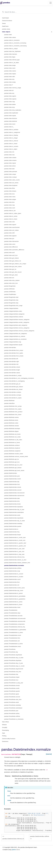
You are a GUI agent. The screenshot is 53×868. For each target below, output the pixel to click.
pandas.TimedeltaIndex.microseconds (15, 618)
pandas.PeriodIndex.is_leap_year (14, 683)
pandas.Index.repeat (10, 163)
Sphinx (14, 850)
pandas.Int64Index (9, 289)
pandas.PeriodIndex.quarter (12, 691)
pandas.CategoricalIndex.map (13, 342)
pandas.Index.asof (9, 253)
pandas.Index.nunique (10, 177)
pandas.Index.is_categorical (12, 132)
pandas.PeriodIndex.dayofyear (13, 660)
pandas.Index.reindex (10, 158)
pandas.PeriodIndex (10, 649)
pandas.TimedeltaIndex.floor (12, 638)
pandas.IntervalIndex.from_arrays (14, 350)
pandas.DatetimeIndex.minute (13, 487)
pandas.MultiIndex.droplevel (12, 448)
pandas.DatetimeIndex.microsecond (14, 493)
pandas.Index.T (9, 85)
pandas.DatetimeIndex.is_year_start (14, 549)
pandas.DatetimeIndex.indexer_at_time (15, 560)
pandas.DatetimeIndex (11, 473)
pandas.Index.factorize (11, 118)
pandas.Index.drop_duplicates (13, 110)
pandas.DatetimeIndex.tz (11, 529)
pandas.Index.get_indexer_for (13, 261)
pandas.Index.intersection (11, 241)
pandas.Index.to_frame (11, 219)
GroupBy (5, 727)
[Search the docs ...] (26, 12)
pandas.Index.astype (10, 199)
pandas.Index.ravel (10, 208)
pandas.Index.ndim (10, 77)
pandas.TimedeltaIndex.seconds (13, 616)
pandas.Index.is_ (9, 127)
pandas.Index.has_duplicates (12, 51)
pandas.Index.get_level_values (13, 267)
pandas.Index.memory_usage (13, 88)
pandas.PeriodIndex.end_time (13, 672)
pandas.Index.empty (10, 82)
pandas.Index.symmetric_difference (14, 250)
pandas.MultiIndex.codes (11, 423)
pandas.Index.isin (9, 278)
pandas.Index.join (9, 239)
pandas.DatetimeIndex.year (12, 476)
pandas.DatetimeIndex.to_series (13, 602)
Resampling (5, 730)
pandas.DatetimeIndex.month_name (14, 588)
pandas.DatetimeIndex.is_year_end (14, 551)
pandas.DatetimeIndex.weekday (13, 523)
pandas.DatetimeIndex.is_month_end (15, 540)
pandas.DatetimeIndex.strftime (13, 568)
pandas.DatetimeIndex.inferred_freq (14, 557)
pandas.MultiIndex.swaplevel (12, 451)
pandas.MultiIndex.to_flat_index (13, 440)
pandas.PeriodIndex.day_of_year (14, 663)
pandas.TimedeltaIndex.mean (13, 646)
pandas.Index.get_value (11, 275)
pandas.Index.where (10, 166)
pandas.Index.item (9, 202)
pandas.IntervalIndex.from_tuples (14, 353)
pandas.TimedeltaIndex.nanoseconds (15, 621)
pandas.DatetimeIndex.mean (12, 607)
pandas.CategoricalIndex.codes (13, 311)
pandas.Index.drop (9, 107)
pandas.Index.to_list (10, 211)
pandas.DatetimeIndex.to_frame (13, 604)
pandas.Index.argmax (10, 99)
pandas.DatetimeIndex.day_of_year (14, 510)
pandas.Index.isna (9, 194)
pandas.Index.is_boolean (11, 130)
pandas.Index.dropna (10, 191)
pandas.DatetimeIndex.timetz (12, 504)
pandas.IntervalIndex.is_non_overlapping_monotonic (19, 378)
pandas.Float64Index (10, 294)
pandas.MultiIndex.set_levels (12, 434)
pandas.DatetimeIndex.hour (12, 484)
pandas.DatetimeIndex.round (12, 579)
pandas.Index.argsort (10, 225)
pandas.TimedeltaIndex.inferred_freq (15, 627)
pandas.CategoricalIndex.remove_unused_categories (19, 331)
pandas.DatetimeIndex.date (12, 498)
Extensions (5, 741)
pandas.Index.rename (10, 160)
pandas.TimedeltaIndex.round (13, 635)
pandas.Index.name (10, 68)
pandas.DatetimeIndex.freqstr (13, 535)
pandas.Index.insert (10, 124)
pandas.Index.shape (10, 65)
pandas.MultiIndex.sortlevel (12, 445)
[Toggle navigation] (51, 3)
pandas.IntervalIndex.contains (13, 392)
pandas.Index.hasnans (11, 54)
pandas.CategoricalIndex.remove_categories (17, 328)
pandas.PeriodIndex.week (11, 702)
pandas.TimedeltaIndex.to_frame (13, 644)
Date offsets (6, 722)
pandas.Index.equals (10, 116)
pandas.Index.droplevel (11, 185)
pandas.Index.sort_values (11, 230)
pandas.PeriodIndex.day (11, 652)
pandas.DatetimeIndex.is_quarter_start (15, 543)
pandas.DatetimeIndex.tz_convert (14, 574)
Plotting (4, 736)
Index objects (6, 32)
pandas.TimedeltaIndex (11, 610)
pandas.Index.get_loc (10, 269)
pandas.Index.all (9, 90)
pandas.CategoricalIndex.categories (14, 314)
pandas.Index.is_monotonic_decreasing (15, 46)
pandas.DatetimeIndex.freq (12, 532)
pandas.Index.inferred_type (12, 60)
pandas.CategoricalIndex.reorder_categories (17, 322)
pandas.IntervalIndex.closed (12, 367)
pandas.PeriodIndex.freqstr (12, 677)
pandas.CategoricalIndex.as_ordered (15, 336)
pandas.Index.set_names (11, 183)
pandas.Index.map (9, 205)
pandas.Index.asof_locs (11, 255)
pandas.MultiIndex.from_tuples (13, 409)
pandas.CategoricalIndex (11, 308)
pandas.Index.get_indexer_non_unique (15, 264)
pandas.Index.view (9, 222)
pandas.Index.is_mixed (11, 144)
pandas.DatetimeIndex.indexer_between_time (17, 563)
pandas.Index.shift (9, 233)
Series (4, 23)
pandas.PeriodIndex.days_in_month (14, 666)
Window (4, 725)
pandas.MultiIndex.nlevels (11, 426)
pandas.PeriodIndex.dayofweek (13, 655)
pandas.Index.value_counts (12, 180)
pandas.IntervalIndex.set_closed (13, 389)
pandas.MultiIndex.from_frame (13, 415)
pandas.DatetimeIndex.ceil (12, 585)
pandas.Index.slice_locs (11, 283)
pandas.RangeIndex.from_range (13, 306)
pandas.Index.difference (11, 247)
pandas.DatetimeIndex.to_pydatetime (15, 599)
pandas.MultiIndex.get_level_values (14, 470)
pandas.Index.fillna (10, 188)
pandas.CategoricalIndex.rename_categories (17, 320)
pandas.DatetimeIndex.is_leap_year (14, 554)
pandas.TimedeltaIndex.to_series (14, 632)
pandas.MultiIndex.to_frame (12, 442)
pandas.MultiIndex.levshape (12, 429)
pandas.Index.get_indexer (11, 258)
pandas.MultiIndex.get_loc (12, 459)
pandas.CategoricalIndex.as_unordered (15, 339)
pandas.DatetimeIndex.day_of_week (14, 521)
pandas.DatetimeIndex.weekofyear (14, 512)
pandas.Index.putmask (11, 172)
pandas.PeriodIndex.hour (11, 680)
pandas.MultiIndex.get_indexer (13, 468)
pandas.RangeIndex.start (11, 297)
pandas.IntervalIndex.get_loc (12, 384)
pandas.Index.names (10, 71)
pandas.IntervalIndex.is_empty (13, 375)
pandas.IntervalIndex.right (11, 361)
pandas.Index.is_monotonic (12, 40)
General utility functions (9, 739)
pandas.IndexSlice (9, 403)
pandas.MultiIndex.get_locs (12, 462)
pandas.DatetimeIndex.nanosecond (14, 496)
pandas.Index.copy (10, 102)
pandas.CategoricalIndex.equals (13, 345)
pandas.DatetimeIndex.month (12, 479)
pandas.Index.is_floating (11, 135)
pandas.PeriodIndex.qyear (12, 694)
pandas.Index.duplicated (11, 113)
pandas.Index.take (9, 169)
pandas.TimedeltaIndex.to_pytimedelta (15, 630)
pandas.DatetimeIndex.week (12, 515)
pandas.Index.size (9, 79)
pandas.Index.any (9, 93)
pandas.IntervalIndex (10, 348)
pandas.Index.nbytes (10, 74)
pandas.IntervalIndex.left (11, 359)
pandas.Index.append (10, 236)
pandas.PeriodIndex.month (12, 688)
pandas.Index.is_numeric (11, 146)
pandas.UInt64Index (10, 292)
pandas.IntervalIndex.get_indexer (14, 387)
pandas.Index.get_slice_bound (13, 272)
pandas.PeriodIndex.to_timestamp (14, 719)
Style (4, 733)
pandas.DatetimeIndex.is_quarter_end (15, 546)
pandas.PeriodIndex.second (12, 697)
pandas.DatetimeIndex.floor (12, 582)
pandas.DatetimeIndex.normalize (14, 565)
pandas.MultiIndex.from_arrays (13, 406)
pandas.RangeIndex (10, 286)
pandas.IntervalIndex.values (12, 373)
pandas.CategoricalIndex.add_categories (16, 325)
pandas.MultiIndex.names (11, 417)
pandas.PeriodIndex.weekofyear (13, 708)
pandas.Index (8, 35)
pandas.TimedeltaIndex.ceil (12, 641)
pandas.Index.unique (10, 174)
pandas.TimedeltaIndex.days (12, 613)
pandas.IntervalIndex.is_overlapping (14, 381)
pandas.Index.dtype (10, 57)
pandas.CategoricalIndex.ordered (14, 317)
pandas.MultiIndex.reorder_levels (14, 454)
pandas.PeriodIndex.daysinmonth (14, 669)
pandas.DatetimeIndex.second (13, 490)
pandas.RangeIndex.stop (11, 300)
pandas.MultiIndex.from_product (13, 412)
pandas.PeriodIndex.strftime (12, 716)
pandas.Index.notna (10, 197)
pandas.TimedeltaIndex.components (14, 624)
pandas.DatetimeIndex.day (12, 482)
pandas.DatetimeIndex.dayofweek (14, 518)
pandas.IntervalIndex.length (12, 370)
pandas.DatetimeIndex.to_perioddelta (15, 596)
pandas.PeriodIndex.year (11, 711)
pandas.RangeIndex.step (11, 303)
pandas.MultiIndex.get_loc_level (13, 465)
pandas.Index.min (9, 152)
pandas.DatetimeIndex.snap (12, 571)
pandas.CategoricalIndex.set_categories (16, 334)
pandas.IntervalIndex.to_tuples (13, 398)
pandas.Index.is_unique (11, 49)
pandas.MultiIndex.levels (11, 420)
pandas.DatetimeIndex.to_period (13, 593)
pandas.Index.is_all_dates (12, 63)
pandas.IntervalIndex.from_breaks (14, 356)
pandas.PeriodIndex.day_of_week (14, 658)
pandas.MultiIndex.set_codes (12, 437)
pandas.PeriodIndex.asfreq (12, 713)
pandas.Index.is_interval (11, 141)
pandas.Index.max (9, 155)
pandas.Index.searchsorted (12, 227)
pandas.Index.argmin (10, 96)
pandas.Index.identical (11, 121)
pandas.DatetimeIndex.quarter (13, 526)
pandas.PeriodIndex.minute (12, 685)
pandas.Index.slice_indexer (12, 280)
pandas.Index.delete (10, 104)
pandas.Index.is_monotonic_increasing (15, 43)
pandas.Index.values (10, 37)
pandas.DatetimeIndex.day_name (14, 591)
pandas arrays (6, 29)
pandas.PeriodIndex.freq (11, 674)
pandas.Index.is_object (11, 149)
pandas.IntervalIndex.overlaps (13, 395)
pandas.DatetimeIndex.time (12, 501)
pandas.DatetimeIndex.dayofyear (14, 507)
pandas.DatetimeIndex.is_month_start (15, 537)
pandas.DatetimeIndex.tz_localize (14, 577)
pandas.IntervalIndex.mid (11, 364)
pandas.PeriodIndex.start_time (13, 699)
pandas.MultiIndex (9, 401)
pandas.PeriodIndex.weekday (13, 705)
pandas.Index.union (10, 244)
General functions (7, 21)
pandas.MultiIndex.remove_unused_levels (16, 456)
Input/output (5, 18)
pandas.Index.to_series (11, 216)
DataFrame (5, 26)
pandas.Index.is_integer (11, 138)
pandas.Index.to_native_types (13, 213)
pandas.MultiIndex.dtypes (11, 431)
